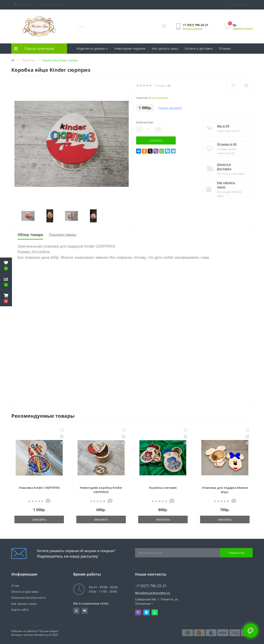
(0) (169, 85)
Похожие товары (63, 235)
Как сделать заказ (165, 48)
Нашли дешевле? (170, 108)
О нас (15, 586)
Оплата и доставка (199, 48)
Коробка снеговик (163, 488)
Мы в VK (223, 126)
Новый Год (28, 60)
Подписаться (236, 553)
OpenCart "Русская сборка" (43, 631)
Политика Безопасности (28, 598)
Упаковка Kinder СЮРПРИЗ (39, 488)
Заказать (156, 140)
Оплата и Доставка (224, 167)
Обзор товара (30, 235)
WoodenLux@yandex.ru (153, 593)
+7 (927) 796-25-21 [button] (151, 586)
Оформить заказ (243, 28)
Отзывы (225, 48)
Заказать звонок (193, 28)
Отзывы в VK (227, 144)
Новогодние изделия (130, 48)
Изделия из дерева (92, 48)
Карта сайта (20, 610)
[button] (25, 5)
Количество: (145, 122)
